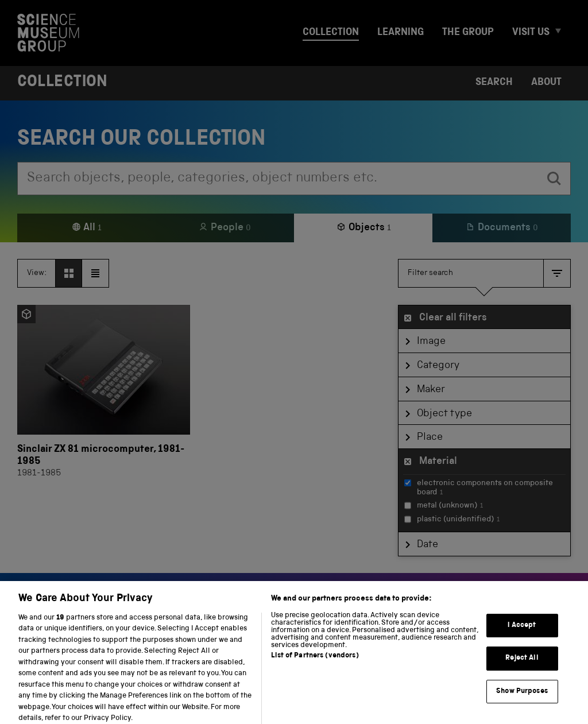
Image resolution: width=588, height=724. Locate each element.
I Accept (522, 634)
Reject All (522, 667)
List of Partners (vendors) (315, 664)
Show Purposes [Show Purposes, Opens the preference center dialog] (522, 700)
